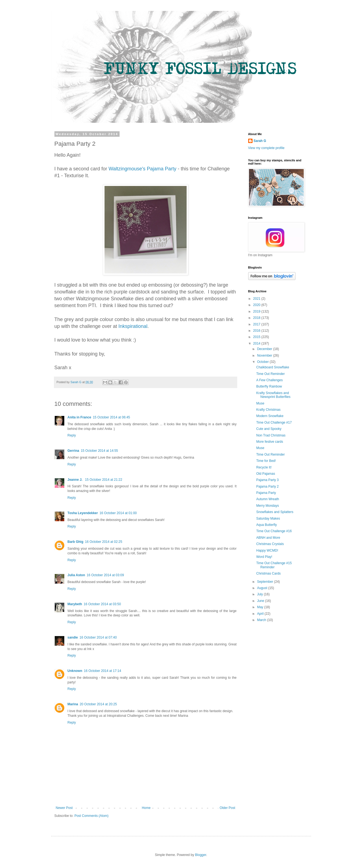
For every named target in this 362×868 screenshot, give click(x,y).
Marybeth (75, 604)
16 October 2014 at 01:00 (118, 513)
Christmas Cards (268, 573)
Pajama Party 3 (267, 480)
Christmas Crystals (270, 544)
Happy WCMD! (267, 550)
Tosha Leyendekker (83, 513)
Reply (72, 435)
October (263, 362)
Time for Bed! (266, 461)
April (261, 614)
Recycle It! (264, 467)
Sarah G (260, 141)
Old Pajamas (266, 474)
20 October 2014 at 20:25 (98, 704)
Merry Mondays (267, 506)
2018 (257, 318)
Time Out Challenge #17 (274, 423)
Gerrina (73, 451)
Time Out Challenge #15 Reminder (274, 565)
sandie (73, 637)
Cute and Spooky (269, 429)
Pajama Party (266, 493)
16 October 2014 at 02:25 (104, 542)
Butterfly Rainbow (269, 386)
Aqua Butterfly (266, 525)
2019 (257, 311)
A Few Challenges (269, 380)
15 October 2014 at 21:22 (104, 480)
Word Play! (264, 557)
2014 (257, 343)
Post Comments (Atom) (92, 816)
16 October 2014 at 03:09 (105, 575)
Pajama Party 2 (267, 487)
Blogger (201, 855)
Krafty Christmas (268, 410)
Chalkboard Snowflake (273, 367)
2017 (257, 324)
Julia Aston (76, 575)
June (261, 601)
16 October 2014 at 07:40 (98, 637)
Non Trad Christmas (271, 435)
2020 (257, 305)
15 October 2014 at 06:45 (111, 417)
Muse (260, 403)
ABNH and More (268, 538)
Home (146, 808)
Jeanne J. (76, 480)
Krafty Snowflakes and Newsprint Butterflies (273, 395)
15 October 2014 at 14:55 (99, 451)
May (260, 607)
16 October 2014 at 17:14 (103, 671)
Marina (73, 704)
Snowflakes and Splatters (275, 512)
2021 (257, 299)
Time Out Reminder (270, 374)
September (265, 582)
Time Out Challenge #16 (274, 531)
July (260, 594)
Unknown (75, 671)
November (265, 356)
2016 (257, 331)
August (263, 588)
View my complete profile (266, 148)
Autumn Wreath (267, 499)
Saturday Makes (268, 519)
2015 (257, 337)
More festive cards (270, 442)
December (265, 349)
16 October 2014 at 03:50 (102, 604)
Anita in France (79, 417)
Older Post (228, 808)
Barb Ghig (76, 542)
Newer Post (64, 808)
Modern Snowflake (270, 416)
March (262, 620)
